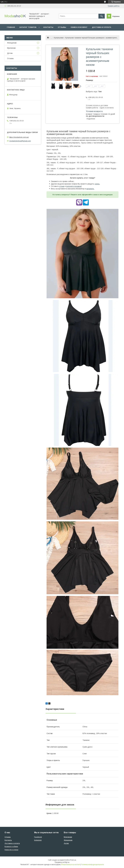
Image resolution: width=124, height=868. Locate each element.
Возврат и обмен (11, 846)
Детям (10, 53)
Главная (11, 27)
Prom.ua (73, 860)
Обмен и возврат (79, 27)
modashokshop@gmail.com (20, 141)
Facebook (38, 837)
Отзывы (62, 27)
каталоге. (90, 189)
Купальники (59, 38)
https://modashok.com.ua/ (19, 137)
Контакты (48, 27)
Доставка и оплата (102, 27)
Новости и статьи (11, 850)
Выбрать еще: (94, 92)
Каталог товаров (28, 27)
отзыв (62, 186)
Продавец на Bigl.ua (62, 862)
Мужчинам (11, 48)
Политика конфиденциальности (92, 865)
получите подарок (74, 186)
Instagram (38, 840)
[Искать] (102, 16)
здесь (97, 184)
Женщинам (12, 43)
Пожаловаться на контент (71, 865)
